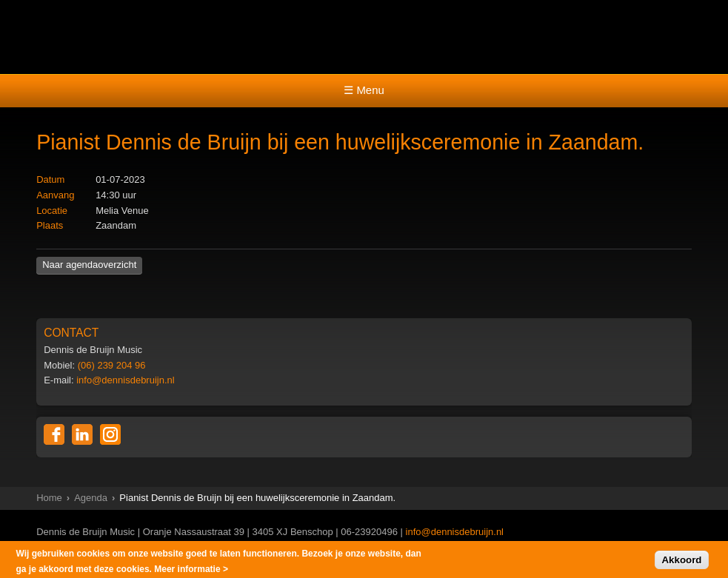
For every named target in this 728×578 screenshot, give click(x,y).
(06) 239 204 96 (112, 365)
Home (49, 498)
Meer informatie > (191, 571)
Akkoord (681, 561)
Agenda (91, 498)
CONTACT (71, 333)
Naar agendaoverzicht (89, 265)
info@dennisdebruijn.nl (125, 380)
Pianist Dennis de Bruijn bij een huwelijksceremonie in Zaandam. (340, 142)
